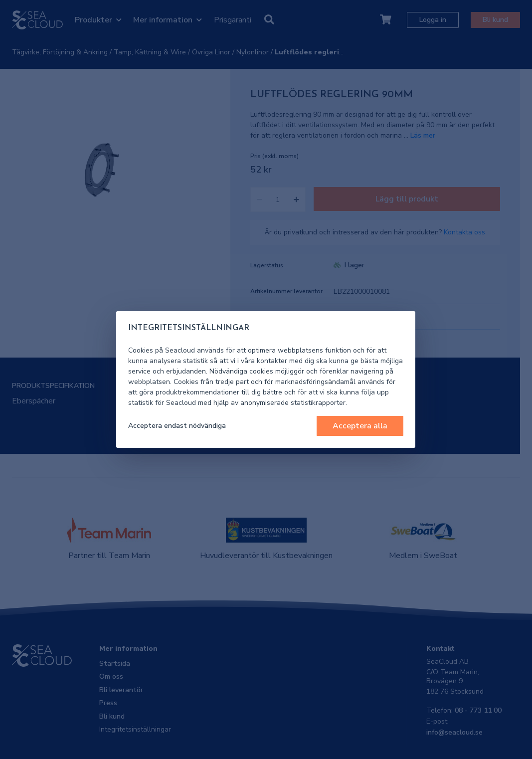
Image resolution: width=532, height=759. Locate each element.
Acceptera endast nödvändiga (177, 426)
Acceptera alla (360, 426)
